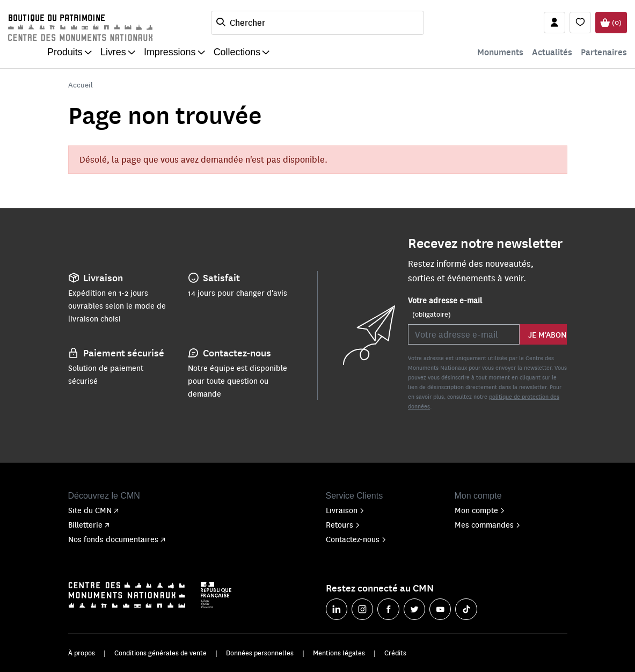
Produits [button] (65, 52)
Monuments (500, 52)
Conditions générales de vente (160, 653)
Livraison (345, 510)
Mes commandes (488, 524)
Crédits (395, 653)
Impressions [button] (170, 52)
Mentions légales (339, 653)
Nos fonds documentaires (117, 539)
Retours (343, 524)
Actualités (552, 52)
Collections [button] (237, 52)
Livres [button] (113, 52)
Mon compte (480, 510)
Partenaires (604, 52)
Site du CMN (93, 510)
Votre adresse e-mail (445, 307)
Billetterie (89, 524)
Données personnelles (260, 653)
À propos (82, 653)
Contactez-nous (356, 539)
